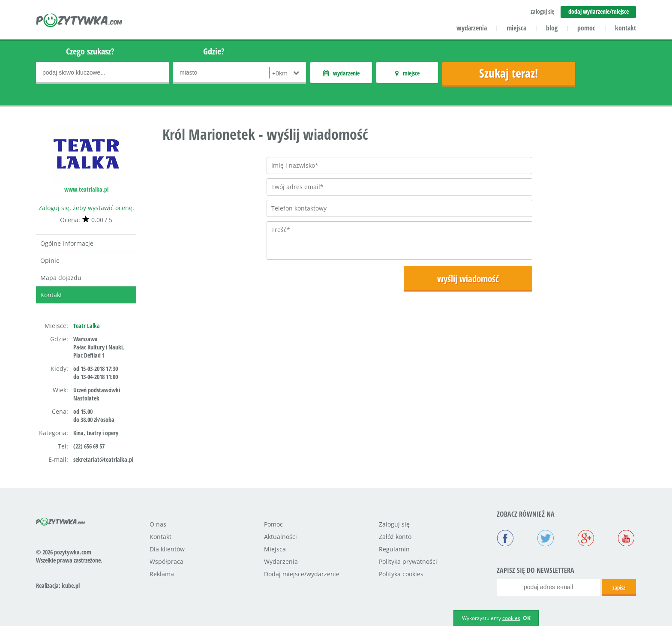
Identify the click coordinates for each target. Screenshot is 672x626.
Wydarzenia (281, 561)
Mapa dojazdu (61, 278)
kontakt (625, 28)
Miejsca (275, 549)
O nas (158, 524)
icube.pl (71, 585)
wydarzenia (472, 28)
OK (527, 618)
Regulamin (394, 549)
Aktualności (280, 537)
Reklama (162, 574)
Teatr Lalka (87, 326)
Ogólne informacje (67, 243)
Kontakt (51, 295)
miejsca (516, 28)
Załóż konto (395, 537)
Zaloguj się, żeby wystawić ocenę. (86, 208)
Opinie (50, 260)
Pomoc (273, 524)
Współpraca (166, 561)
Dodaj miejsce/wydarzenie (302, 574)
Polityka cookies (401, 574)
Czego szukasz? (90, 51)
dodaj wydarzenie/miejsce (598, 11)
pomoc (586, 28)
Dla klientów (167, 549)
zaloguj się (542, 11)
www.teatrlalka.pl (86, 189)
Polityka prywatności (408, 561)
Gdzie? (214, 51)
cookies (511, 618)
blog (552, 28)
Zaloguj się (394, 524)
